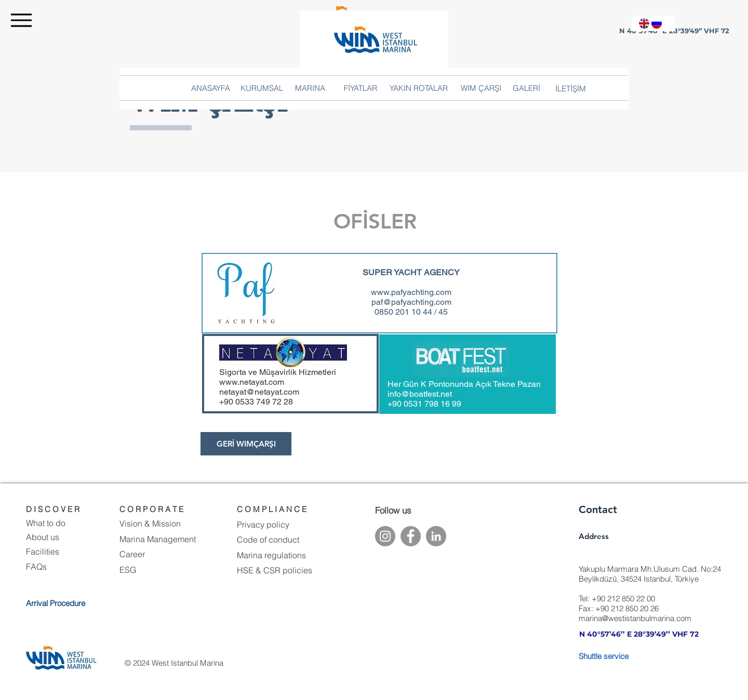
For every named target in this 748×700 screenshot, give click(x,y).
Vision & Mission (150, 523)
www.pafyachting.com (411, 292)
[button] (571, 88)
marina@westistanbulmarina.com (635, 618)
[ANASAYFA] (211, 88)
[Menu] (21, 20)
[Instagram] (385, 536)
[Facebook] (411, 536)
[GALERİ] (526, 88)
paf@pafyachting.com (411, 302)
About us (43, 537)
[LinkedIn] (436, 536)
